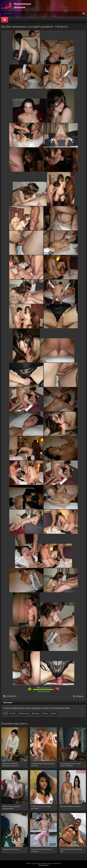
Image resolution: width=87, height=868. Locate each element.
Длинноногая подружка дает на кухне (43, 764)
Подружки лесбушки (11, 849)
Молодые (36, 713)
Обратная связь (44, 865)
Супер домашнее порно (18, 6)
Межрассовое (24, 713)
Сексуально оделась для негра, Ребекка (70, 764)
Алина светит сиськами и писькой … (42, 850)
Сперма (53, 713)
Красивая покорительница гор (71, 850)
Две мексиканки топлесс (71, 806)
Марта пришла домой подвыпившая (11, 807)
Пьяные (45, 713)
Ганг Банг (13, 713)
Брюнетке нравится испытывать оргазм (10, 764)
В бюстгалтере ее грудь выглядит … (41, 807)
